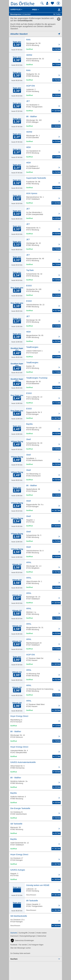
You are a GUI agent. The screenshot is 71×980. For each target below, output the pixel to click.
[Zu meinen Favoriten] (53, 3)
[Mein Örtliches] (48, 3)
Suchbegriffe (23, 933)
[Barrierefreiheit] (59, 3)
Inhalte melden (41, 933)
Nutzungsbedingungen (28, 936)
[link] (59, 19)
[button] (22, 941)
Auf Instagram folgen (36, 945)
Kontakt (32, 933)
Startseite (14, 933)
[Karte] (59, 10)
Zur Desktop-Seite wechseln (20, 953)
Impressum (14, 936)
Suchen (14, 959)
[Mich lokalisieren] (35, 34)
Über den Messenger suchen (21, 948)
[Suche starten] (42, 3)
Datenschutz (42, 936)
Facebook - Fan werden (19, 945)
